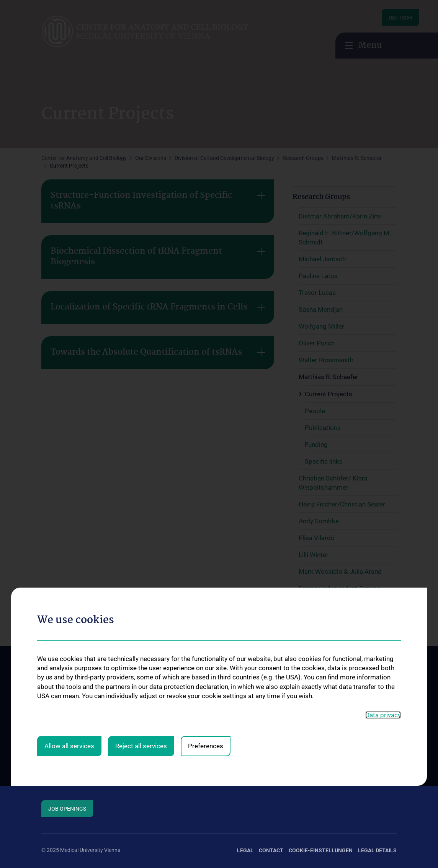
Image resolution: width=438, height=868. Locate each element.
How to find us (59, 757)
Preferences (206, 634)
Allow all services (69, 634)
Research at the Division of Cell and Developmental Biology (244, 763)
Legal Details (377, 850)
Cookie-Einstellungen (321, 850)
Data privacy (383, 603)
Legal (245, 850)
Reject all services (141, 634)
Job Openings (67, 809)
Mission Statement (64, 732)
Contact (51, 744)
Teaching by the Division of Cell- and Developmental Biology (336, 774)
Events (49, 769)
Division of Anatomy (157, 732)
